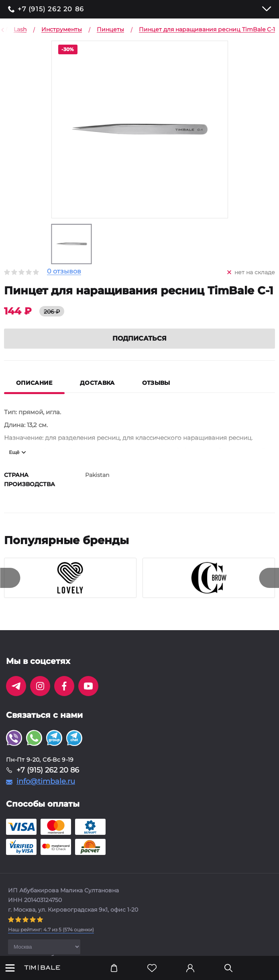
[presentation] (10, 578)
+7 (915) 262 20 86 (51, 9)
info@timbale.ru (46, 781)
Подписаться (139, 338)
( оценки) (51, 930)
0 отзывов (64, 272)
